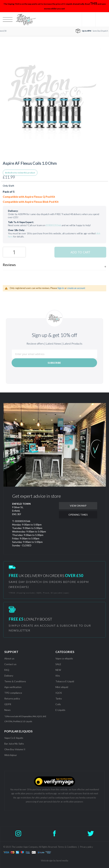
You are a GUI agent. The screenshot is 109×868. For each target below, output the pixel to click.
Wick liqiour (11, 755)
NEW (58, 670)
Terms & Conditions (15, 681)
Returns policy (12, 698)
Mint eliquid (62, 687)
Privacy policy (86, 847)
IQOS (59, 693)
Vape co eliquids (64, 658)
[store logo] (26, 20)
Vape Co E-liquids (14, 738)
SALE (58, 664)
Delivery (9, 676)
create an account (76, 288)
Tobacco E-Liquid (65, 681)
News (7, 710)
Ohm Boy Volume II (15, 749)
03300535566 (53, 225)
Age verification (13, 687)
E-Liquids (60, 710)
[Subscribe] (54, 363)
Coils (58, 704)
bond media (62, 860)
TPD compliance (13, 693)
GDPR (8, 704)
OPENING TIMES (78, 515)
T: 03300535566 (21, 521)
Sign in (61, 288)
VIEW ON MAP (78, 506)
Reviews (9, 265)
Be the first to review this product (20, 173)
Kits (58, 676)
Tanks (59, 698)
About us (9, 658)
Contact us (10, 664)
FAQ (7, 670)
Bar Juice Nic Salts (14, 744)
